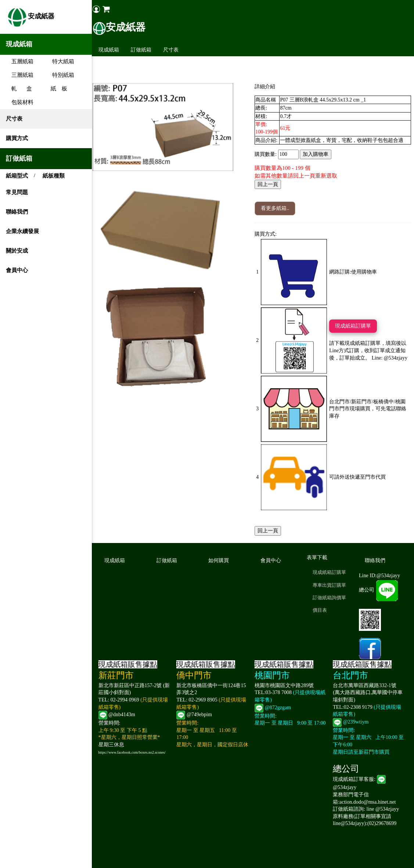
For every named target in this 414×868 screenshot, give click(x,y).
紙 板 (56, 89)
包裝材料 (20, 102)
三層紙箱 (20, 75)
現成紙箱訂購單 (354, 326)
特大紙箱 (60, 61)
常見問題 (17, 192)
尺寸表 (14, 119)
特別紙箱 (60, 75)
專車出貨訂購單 (330, 585)
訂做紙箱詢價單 (330, 598)
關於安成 (17, 251)
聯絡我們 (17, 212)
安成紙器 (30, 17)
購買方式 (17, 138)
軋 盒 (19, 89)
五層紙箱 (20, 61)
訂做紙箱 (143, 50)
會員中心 (17, 270)
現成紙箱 (111, 50)
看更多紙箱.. (276, 208)
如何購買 (220, 560)
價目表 (321, 610)
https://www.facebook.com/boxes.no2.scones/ (134, 752)
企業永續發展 (22, 231)
